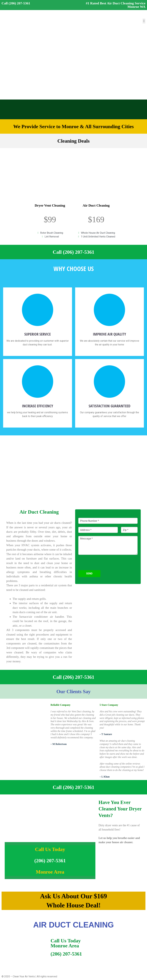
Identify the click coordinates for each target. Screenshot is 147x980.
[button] (144, 21)
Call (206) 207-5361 (16, 3)
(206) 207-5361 (50, 861)
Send (89, 574)
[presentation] (102, 569)
